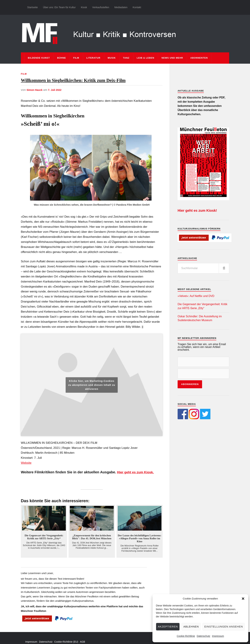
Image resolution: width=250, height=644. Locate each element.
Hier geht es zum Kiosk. (137, 486)
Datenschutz (203, 636)
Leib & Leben (146, 58)
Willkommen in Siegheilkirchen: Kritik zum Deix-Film (89, 87)
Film (76, 58)
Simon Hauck (35, 104)
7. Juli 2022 (57, 104)
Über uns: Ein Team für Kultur (59, 7)
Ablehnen (191, 627)
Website (26, 477)
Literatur (93, 58)
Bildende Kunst (39, 58)
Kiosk (84, 7)
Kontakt (137, 7)
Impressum (218, 636)
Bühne (62, 58)
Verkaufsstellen (101, 7)
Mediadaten (121, 7)
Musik (112, 58)
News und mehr (172, 58)
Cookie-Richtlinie (186, 636)
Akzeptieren (168, 627)
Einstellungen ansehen (224, 627)
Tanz (126, 58)
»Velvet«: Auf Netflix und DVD (196, 296)
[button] (243, 599)
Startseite (33, 7)
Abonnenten (199, 58)
